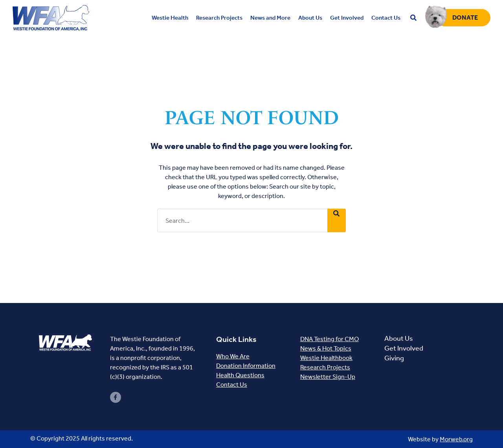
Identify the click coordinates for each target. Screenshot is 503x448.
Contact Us (232, 385)
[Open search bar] (413, 18)
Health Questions (240, 375)
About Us (399, 338)
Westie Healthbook (326, 358)
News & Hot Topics (326, 348)
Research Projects (325, 367)
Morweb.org (456, 439)
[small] (116, 397)
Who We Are (233, 356)
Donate (465, 17)
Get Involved (404, 348)
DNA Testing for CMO (330, 339)
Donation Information (246, 366)
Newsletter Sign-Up (328, 377)
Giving (394, 358)
